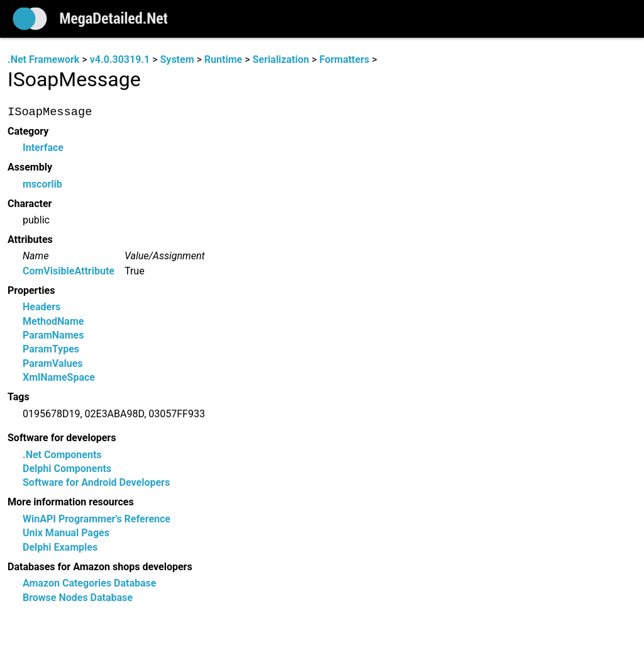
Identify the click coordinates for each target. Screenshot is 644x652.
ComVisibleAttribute (69, 271)
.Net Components (62, 455)
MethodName (53, 321)
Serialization (280, 59)
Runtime (223, 59)
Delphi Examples (60, 547)
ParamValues (53, 363)
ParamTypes (51, 350)
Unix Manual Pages (66, 533)
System (177, 59)
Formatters (344, 59)
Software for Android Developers (96, 483)
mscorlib (42, 184)
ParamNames (53, 336)
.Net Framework (43, 59)
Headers (42, 307)
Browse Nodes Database (78, 598)
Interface (43, 148)
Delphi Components (67, 469)
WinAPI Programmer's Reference (97, 519)
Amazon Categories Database (89, 584)
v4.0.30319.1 (120, 59)
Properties (31, 290)
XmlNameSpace (59, 378)
